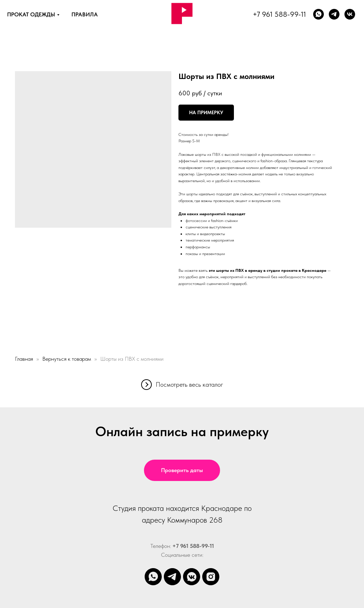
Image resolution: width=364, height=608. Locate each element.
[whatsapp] (318, 14)
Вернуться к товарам (67, 359)
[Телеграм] (334, 14)
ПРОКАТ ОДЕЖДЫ (31, 14)
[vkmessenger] (192, 577)
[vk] (350, 14)
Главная (24, 359)
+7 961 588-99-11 (279, 14)
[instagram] (211, 577)
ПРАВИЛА (85, 14)
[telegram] (172, 577)
